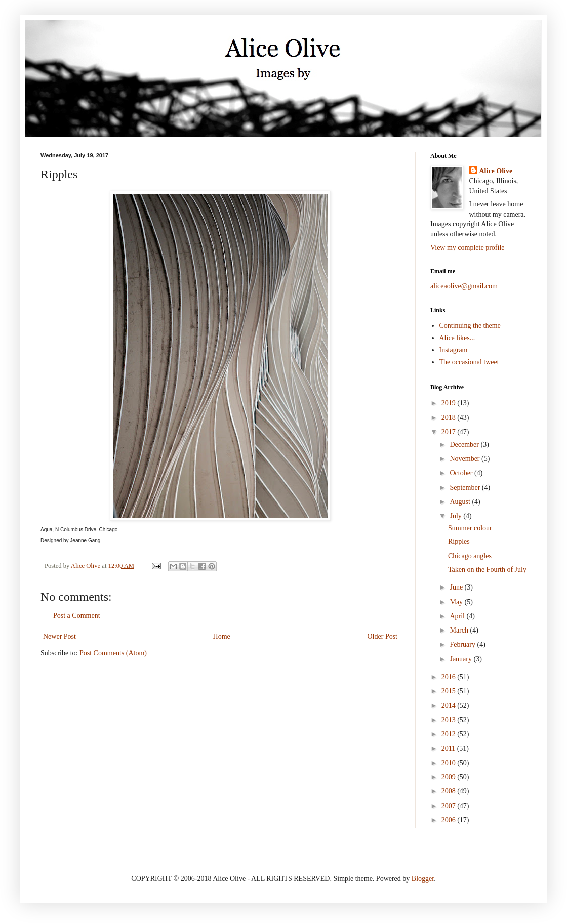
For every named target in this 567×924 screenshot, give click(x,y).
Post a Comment (77, 616)
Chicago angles (470, 556)
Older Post (383, 636)
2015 (450, 691)
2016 (450, 677)
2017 (450, 432)
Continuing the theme (470, 326)
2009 (450, 777)
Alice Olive (496, 171)
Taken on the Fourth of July (487, 570)
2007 (450, 806)
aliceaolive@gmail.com (464, 286)
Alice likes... (457, 338)
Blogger (423, 879)
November (465, 459)
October (462, 473)
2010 (450, 763)
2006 (450, 820)
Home (222, 636)
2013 (450, 720)
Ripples (459, 542)
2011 (449, 749)
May (457, 602)
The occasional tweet (469, 362)
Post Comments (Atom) (113, 653)
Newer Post (59, 636)
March (460, 630)
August (461, 502)
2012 (450, 734)
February (463, 644)
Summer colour (470, 528)
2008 (450, 791)
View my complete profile (468, 248)
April (458, 616)
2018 (450, 418)
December (465, 445)
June (457, 587)
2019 (450, 403)
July (456, 516)
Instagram (454, 350)
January (461, 659)
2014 (450, 706)
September (465, 488)
